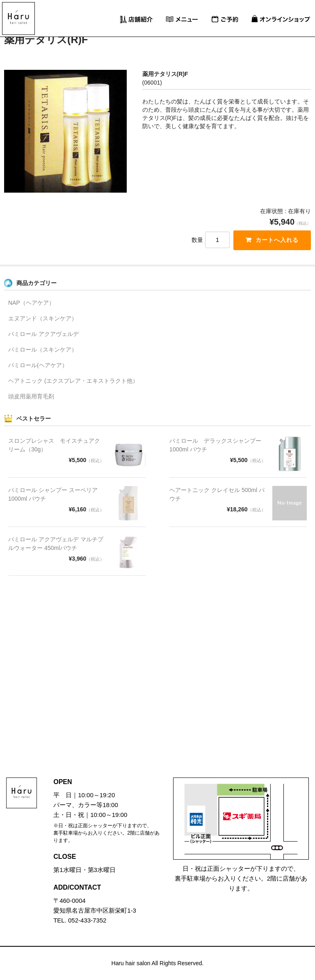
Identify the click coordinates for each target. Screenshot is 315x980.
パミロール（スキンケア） (43, 350)
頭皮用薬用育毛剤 (31, 396)
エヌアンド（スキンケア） (43, 318)
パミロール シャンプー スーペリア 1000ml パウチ (53, 494)
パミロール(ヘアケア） (38, 365)
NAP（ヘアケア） (31, 303)
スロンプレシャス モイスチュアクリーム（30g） (54, 445)
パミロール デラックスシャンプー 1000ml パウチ (215, 445)
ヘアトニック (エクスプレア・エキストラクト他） (73, 381)
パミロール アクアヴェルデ (43, 334)
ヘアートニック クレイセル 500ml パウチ (217, 494)
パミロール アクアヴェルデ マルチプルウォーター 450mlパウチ (56, 544)
